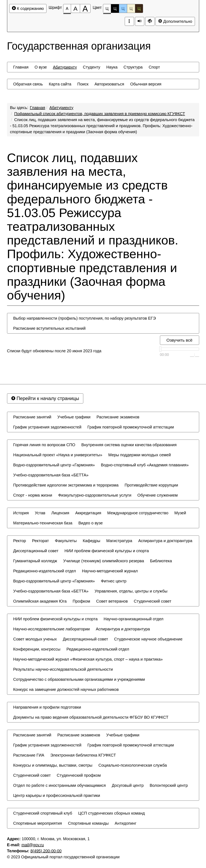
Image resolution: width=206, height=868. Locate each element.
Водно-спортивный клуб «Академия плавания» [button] (145, 465)
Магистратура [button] (119, 541)
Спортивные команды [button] (88, 823)
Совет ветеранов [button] (112, 601)
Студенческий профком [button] (79, 775)
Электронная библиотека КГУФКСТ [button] (83, 755)
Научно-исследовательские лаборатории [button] (52, 629)
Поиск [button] (83, 84)
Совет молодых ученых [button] (35, 639)
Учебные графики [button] (74, 417)
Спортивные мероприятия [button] (38, 823)
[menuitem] (21, 67)
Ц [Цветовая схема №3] (123, 8)
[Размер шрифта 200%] (85, 8)
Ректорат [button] (40, 541)
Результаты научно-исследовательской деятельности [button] (63, 669)
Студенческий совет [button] (153, 601)
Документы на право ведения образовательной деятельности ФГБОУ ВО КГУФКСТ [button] (91, 717)
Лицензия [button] (60, 513)
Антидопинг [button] (126, 823)
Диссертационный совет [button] (36, 551)
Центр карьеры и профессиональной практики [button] (57, 795)
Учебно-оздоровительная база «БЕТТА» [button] (51, 475)
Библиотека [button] (161, 561)
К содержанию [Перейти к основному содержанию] (28, 8)
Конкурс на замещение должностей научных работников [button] (66, 689)
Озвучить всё (179, 340)
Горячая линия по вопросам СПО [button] (44, 445)
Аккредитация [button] (88, 513)
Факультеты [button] (66, 541)
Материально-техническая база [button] (43, 523)
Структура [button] (133, 67)
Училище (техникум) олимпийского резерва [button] (104, 561)
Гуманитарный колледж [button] (35, 561)
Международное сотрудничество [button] (138, 513)
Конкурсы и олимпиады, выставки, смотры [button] (53, 765)
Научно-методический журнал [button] (110, 571)
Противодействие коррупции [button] (151, 485)
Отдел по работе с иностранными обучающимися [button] (60, 785)
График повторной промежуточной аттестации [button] (131, 427)
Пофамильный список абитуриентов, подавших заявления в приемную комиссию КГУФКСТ (100, 114)
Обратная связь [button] (28, 84)
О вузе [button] (41, 67)
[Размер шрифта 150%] (75, 8)
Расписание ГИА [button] (29, 755)
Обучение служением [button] (158, 495)
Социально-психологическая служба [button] (133, 765)
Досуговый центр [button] (128, 785)
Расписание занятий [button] (32, 417)
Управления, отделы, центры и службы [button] (131, 591)
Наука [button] (112, 67)
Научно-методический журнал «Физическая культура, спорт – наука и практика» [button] (88, 659)
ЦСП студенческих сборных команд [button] (112, 813)
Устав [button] (40, 513)
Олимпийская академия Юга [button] (40, 601)
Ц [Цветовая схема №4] (131, 8)
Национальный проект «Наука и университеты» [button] (58, 455)
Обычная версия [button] (146, 84)
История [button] (21, 513)
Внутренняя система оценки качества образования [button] (129, 445)
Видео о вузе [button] (91, 523)
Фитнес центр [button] (114, 581)
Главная (37, 108)
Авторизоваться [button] (109, 84)
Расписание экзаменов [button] (118, 417)
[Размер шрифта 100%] (67, 8)
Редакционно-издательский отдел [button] (45, 571)
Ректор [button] (20, 541)
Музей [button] (180, 513)
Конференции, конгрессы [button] (37, 649)
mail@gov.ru (33, 845)
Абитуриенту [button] (65, 67)
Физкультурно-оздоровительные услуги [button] (95, 495)
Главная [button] (21, 67)
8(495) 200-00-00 (46, 851)
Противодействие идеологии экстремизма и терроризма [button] (66, 485)
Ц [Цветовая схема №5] (139, 8)
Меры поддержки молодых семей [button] (140, 455)
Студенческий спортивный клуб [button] (43, 813)
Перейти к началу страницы (45, 398)
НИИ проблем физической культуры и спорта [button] (107, 551)
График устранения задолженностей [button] (47, 427)
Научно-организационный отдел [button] (133, 619)
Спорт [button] (154, 67)
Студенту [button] (92, 67)
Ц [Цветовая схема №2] (115, 8)
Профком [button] (81, 601)
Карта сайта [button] (60, 84)
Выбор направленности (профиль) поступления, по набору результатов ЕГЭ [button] (85, 318)
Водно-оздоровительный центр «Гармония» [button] (54, 465)
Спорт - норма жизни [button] (33, 495)
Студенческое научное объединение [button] (148, 639)
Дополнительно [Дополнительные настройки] (175, 21)
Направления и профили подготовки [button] (47, 707)
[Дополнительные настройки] (150, 21)
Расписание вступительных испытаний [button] (49, 328)
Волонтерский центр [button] (169, 785)
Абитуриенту (61, 108)
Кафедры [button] (91, 541)
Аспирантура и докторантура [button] (165, 541)
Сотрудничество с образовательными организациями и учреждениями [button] (79, 679)
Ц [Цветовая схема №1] (107, 10)
